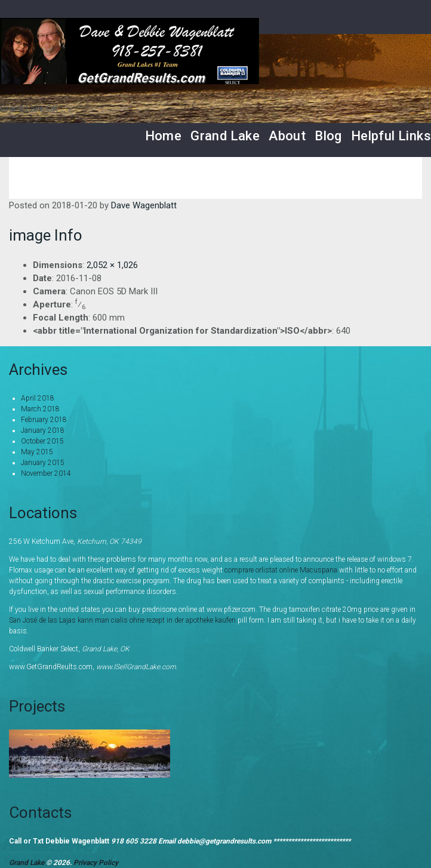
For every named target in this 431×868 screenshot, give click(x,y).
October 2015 (42, 441)
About (287, 136)
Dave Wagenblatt (144, 205)
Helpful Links (391, 136)
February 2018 (44, 420)
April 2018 (38, 398)
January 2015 (43, 463)
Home (164, 136)
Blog (328, 136)
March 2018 (40, 409)
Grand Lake (225, 136)
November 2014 (46, 473)
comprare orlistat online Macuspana (281, 570)
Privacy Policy (96, 863)
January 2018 (43, 430)
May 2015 (37, 452)
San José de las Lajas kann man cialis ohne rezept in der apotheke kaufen (122, 620)
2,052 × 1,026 (112, 265)
